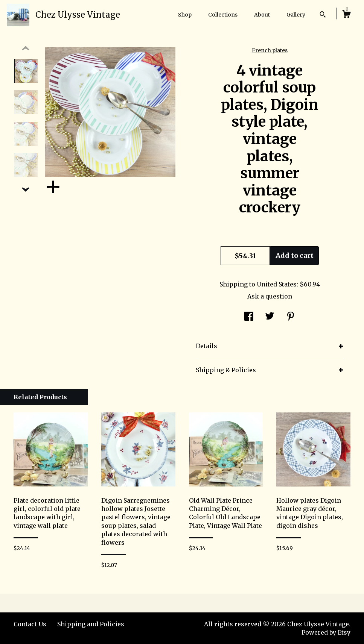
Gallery (296, 15)
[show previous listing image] (26, 48)
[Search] (323, 15)
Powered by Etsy (326, 632)
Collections (223, 15)
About (262, 15)
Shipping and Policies (91, 624)
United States (277, 284)
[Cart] (346, 15)
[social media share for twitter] (270, 317)
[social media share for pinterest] (291, 317)
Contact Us (30, 624)
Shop (185, 15)
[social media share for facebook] (249, 317)
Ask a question (270, 296)
